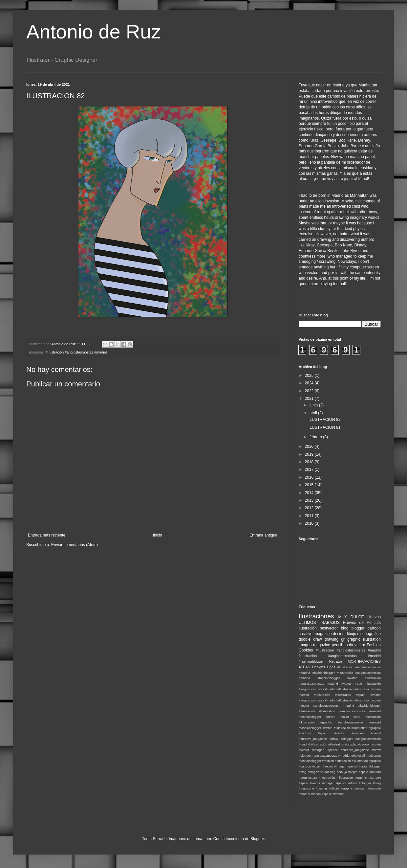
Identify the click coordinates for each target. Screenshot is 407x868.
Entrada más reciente (47, 535)
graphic (354, 639)
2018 (310, 462)
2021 (310, 399)
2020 (310, 446)
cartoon (374, 628)
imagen (305, 645)
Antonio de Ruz (94, 32)
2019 (310, 454)
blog (345, 628)
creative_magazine (315, 634)
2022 (310, 391)
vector (360, 645)
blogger (358, 628)
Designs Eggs (324, 667)
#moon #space (321, 794)
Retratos (336, 661)
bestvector (329, 628)
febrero (316, 437)
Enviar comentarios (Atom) (75, 545)
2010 (310, 523)
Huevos (374, 617)
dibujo (351, 634)
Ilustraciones (316, 616)
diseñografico (369, 634)
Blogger (257, 839)
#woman (338, 794)
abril (314, 413)
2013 (310, 500)
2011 (310, 516)
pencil (337, 645)
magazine (322, 645)
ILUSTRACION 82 (324, 420)
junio (314, 405)
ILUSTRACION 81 (324, 427)
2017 (310, 469)
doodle (305, 639)
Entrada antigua (263, 535)
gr (343, 639)
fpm (208, 839)
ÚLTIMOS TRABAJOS (319, 623)
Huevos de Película (362, 623)
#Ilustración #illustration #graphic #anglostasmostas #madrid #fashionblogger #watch (340, 722)
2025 (310, 376)
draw (317, 639)
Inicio (158, 535)
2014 (310, 493)
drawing (332, 639)
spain (348, 645)
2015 (310, 485)
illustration (372, 639)
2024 (310, 383)
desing (339, 634)
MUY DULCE (351, 617)
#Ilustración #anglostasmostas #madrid (76, 352)
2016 (310, 477)
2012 (310, 508)
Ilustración (308, 628)
